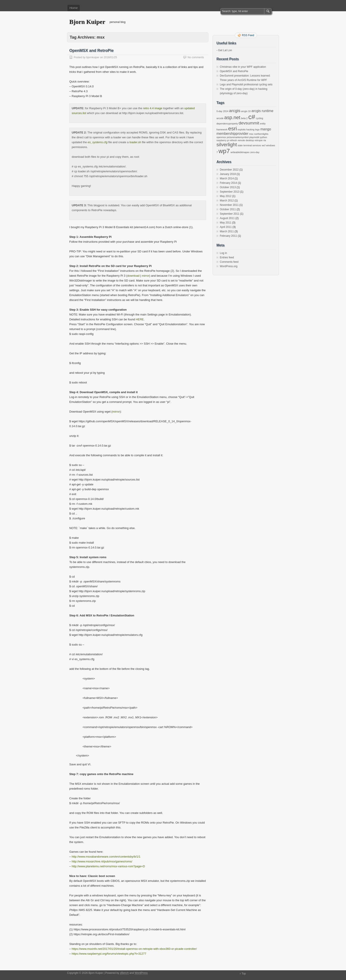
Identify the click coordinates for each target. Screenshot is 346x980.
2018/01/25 (110, 57)
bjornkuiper (93, 57)
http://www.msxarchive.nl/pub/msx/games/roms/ (102, 861)
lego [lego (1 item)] (257, 130)
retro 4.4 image (153, 108)
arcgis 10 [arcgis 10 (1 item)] (246, 111)
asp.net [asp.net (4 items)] (232, 117)
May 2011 (226, 223)
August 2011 (227, 218)
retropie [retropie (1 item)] (259, 140)
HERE (140, 319)
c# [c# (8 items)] (252, 117)
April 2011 (226, 227)
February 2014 (228, 183)
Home (74, 8)
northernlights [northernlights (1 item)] (261, 134)
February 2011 (228, 236)
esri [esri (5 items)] (232, 129)
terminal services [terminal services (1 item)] (252, 145)
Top (244, 974)
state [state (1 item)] (240, 145)
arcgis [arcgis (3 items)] (235, 111)
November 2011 (229, 205)
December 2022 (229, 170)
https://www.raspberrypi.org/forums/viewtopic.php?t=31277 (109, 954)
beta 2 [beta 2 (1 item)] (244, 118)
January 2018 (228, 174)
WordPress (141, 973)
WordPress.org (229, 266)
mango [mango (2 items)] (266, 129)
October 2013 (228, 187)
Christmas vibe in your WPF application (243, 67)
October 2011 (228, 209)
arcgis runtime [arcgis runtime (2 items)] (262, 111)
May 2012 (226, 196)
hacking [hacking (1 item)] (250, 130)
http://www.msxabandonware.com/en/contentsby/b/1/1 (106, 857)
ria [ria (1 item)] (265, 140)
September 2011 (230, 214)
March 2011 (227, 231)
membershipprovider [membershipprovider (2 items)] (232, 134)
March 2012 (227, 201)
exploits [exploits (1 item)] (242, 130)
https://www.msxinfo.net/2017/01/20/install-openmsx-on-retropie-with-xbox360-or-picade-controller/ (134, 949)
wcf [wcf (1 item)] (263, 145)
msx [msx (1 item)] (251, 134)
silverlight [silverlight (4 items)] (227, 145)
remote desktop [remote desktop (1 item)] (246, 140)
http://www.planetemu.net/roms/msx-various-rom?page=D (108, 866)
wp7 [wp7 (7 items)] (224, 151)
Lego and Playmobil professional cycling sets (246, 84)
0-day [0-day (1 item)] (219, 111)
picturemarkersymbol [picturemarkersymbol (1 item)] (238, 137)
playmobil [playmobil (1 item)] (254, 137)
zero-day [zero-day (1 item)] (255, 152)
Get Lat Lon (225, 50)
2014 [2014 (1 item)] (226, 111)
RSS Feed (248, 35)
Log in (223, 253)
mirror (146, 276)
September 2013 (230, 192)
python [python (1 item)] (263, 137)
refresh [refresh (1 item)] (233, 140)
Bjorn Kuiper (87, 22)
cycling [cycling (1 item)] (260, 118)
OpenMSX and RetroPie (91, 51)
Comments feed (229, 262)
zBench (124, 973)
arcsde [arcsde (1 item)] (220, 118)
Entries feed (227, 257)
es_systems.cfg (98, 142)
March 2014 (227, 178)
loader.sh (135, 142)
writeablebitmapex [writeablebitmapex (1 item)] (240, 152)
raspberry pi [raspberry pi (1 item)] (223, 140)
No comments (196, 57)
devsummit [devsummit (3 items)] (249, 123)
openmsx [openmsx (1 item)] (221, 137)
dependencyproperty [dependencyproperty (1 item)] (227, 124)
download (133, 276)
